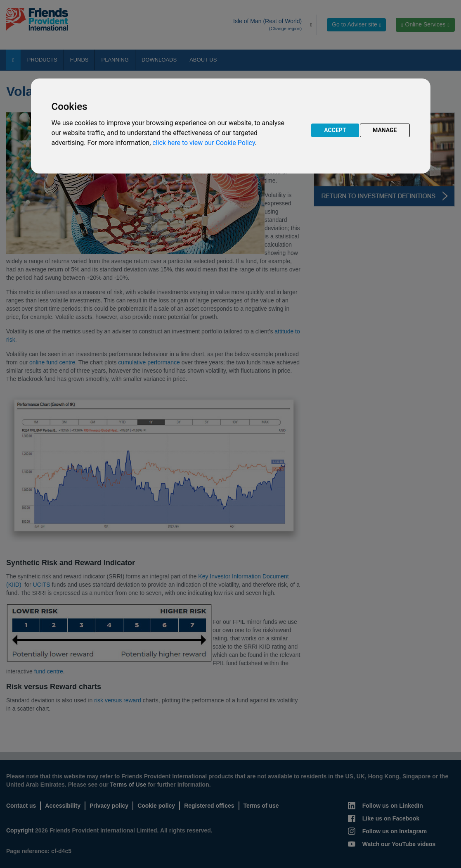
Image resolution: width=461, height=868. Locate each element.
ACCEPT (335, 130)
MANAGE (385, 130)
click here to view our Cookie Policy (203, 143)
